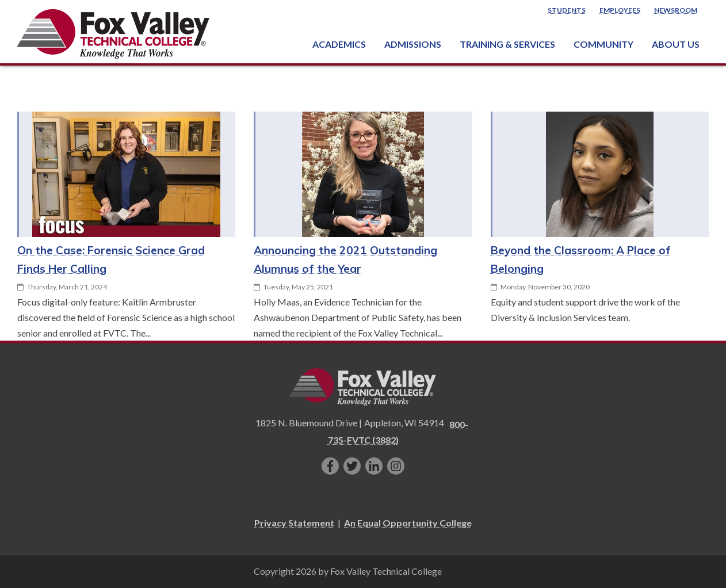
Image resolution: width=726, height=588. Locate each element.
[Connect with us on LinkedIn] (374, 466)
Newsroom (676, 10)
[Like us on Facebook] (330, 466)
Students (567, 10)
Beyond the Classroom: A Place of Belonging (581, 259)
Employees (620, 10)
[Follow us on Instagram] (396, 466)
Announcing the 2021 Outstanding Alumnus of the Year (345, 259)
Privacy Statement (294, 523)
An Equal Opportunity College (408, 523)
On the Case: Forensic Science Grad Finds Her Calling (111, 259)
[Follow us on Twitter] (352, 466)
